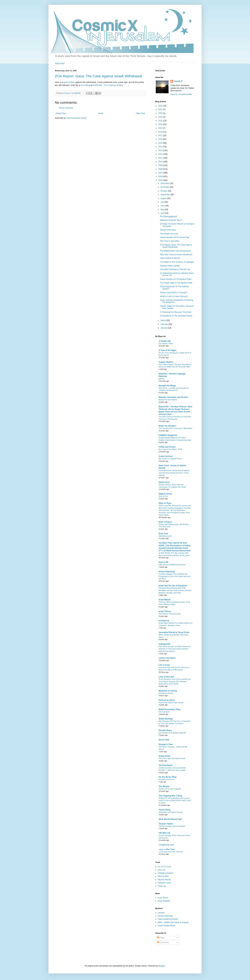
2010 (161, 162)
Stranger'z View (166, 744)
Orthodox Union (164, 883)
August (164, 198)
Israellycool (164, 621)
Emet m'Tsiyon (165, 522)
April (163, 213)
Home (101, 113)
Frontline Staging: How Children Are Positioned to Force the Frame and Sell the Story (174, 576)
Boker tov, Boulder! (167, 426)
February (165, 324)
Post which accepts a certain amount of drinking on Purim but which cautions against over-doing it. (174, 649)
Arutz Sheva (163, 898)
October (164, 191)
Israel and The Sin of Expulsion (173, 586)
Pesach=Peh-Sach (168, 230)
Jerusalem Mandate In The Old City (175, 269)
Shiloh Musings (166, 719)
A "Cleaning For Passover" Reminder (176, 312)
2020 (161, 124)
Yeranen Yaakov (166, 824)
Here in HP (164, 562)
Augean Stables (166, 362)
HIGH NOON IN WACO (170, 258)
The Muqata (164, 786)
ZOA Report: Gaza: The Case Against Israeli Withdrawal (98, 76)
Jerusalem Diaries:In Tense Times (174, 632)
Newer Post (61, 113)
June (163, 206)
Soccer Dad (164, 740)
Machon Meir (163, 876)
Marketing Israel (165, 536)
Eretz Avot (163, 534)
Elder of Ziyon (165, 503)
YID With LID (164, 833)
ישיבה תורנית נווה (164, 867)
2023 (161, 113)
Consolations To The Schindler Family (176, 316)
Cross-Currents (166, 456)
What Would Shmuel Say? (170, 819)
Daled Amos (164, 482)
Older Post (140, 113)
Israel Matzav (165, 600)
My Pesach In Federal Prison (170, 459)
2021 (161, 121)
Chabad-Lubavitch (165, 873)
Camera (161, 913)
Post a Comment (66, 108)
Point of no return (167, 700)
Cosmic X (178, 81)
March (164, 320)
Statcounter (60, 63)
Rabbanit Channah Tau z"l (171, 220)
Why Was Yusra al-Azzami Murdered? (176, 255)
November (165, 187)
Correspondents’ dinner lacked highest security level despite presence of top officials (174, 473)
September (165, 195)
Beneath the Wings (167, 386)
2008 (161, 169)
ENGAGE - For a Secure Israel (107, 85)
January (164, 328)
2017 (161, 136)
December (165, 183)
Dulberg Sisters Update (170, 266)
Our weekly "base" (166, 343)
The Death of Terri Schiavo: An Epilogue (177, 262)
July (163, 202)
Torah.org (162, 886)
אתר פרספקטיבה (166, 845)
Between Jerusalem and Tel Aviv (173, 397)
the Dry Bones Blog (167, 777)
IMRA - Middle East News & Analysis (173, 922)
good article (69, 82)
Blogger (162, 966)
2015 (161, 143)
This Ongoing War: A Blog (170, 796)
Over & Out (163, 496)
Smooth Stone (165, 730)
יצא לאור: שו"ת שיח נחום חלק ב (171, 852)
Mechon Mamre (164, 880)
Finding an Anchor (166, 693)
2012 (161, 154)
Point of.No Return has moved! (171, 703)
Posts (161, 938)
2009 (161, 165)
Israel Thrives (165, 611)
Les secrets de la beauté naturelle (172, 733)
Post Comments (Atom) (76, 118)
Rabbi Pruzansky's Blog (169, 709)
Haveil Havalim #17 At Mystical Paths (176, 279)
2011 (161, 158)
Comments (163, 942)
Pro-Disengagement (169, 217)
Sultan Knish (164, 756)
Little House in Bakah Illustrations (172, 565)
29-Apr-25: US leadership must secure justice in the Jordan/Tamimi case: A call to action (175, 801)
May (163, 210)
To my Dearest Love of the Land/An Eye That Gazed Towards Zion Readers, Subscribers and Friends (175, 682)
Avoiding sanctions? (167, 779)
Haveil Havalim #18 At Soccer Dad (175, 237)
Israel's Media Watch (167, 926)
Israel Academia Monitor (168, 919)
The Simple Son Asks (169, 234)
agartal (161, 379)
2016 (161, 139)
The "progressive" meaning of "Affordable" (176, 428)
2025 (161, 106)
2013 (161, 150)
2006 (161, 176)
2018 (161, 132)
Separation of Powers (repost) (171, 812)
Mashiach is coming (168, 691)
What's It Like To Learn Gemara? (174, 296)
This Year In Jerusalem (170, 241)
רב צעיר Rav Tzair (167, 849)
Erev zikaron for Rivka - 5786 (170, 449)
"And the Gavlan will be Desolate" (172, 826)
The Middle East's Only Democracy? (176, 251)
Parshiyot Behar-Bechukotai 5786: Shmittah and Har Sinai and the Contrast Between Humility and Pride (175, 590)
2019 (161, 128)
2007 (161, 173)
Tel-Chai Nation (166, 765)
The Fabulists (164, 712)
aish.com (162, 870)
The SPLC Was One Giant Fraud (172, 758)
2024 (161, 109)
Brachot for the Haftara (168, 400)
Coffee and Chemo (167, 447)
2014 (161, 147)
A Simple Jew (165, 341)
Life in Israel (164, 665)
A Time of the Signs (167, 350)
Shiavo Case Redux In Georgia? (174, 293)
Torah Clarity (164, 810)
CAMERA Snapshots (168, 435)
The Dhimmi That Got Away (170, 614)
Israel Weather (164, 901)
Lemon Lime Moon (167, 658)
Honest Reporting (167, 572)
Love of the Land (166, 677)
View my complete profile (181, 94)
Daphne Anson (165, 494)
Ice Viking (86, 85)
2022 (161, 117)
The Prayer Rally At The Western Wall (176, 283)
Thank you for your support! (170, 789)
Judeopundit (164, 644)
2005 (161, 180)
